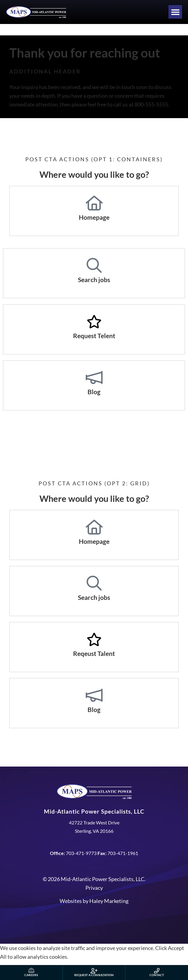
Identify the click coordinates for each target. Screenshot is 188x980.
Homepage (94, 217)
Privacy (94, 888)
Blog (94, 392)
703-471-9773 (81, 853)
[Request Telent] (94, 322)
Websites (71, 901)
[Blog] (94, 378)
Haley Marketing (109, 901)
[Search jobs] (94, 266)
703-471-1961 (123, 853)
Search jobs (94, 280)
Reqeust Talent (94, 653)
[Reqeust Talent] (94, 639)
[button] (175, 12)
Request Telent (94, 336)
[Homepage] (94, 203)
